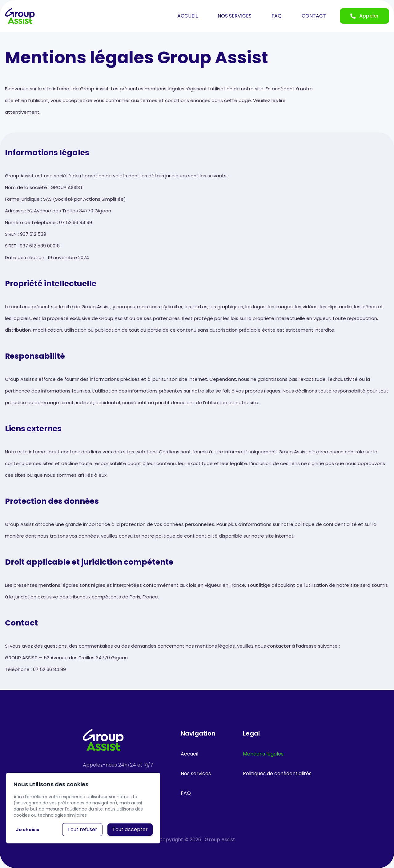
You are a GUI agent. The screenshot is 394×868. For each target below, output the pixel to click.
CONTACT (314, 16)
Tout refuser (82, 829)
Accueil (189, 754)
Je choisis (28, 830)
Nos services (196, 773)
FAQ (277, 16)
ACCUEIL (187, 16)
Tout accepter (130, 829)
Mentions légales (263, 754)
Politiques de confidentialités (277, 773)
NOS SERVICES (235, 16)
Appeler (364, 16)
